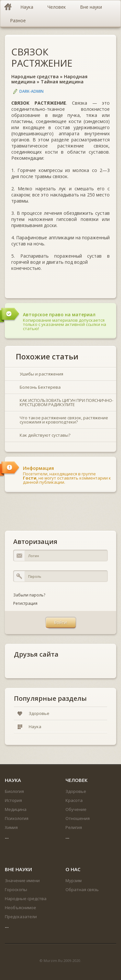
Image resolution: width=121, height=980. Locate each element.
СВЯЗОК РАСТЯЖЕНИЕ (42, 57)
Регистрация (25, 603)
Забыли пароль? (29, 595)
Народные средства (35, 76)
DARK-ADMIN (31, 91)
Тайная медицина (62, 82)
